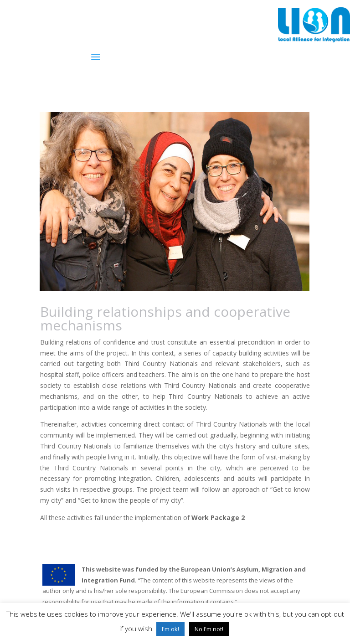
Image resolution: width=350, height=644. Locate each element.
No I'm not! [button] (209, 629)
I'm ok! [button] (170, 629)
